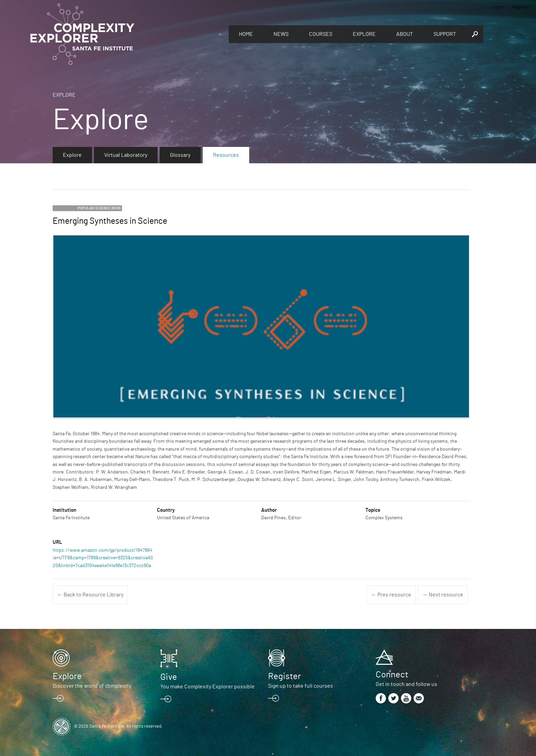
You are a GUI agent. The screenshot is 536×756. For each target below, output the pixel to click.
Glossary (180, 155)
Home (246, 34)
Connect (392, 675)
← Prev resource (391, 595)
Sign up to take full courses (300, 686)
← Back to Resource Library (90, 595)
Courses (321, 34)
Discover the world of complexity (92, 686)
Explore (364, 34)
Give (169, 677)
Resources (226, 155)
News (281, 34)
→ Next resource (443, 595)
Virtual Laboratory (126, 155)
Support (445, 34)
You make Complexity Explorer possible (207, 687)
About (405, 34)
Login (498, 7)
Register (520, 7)
